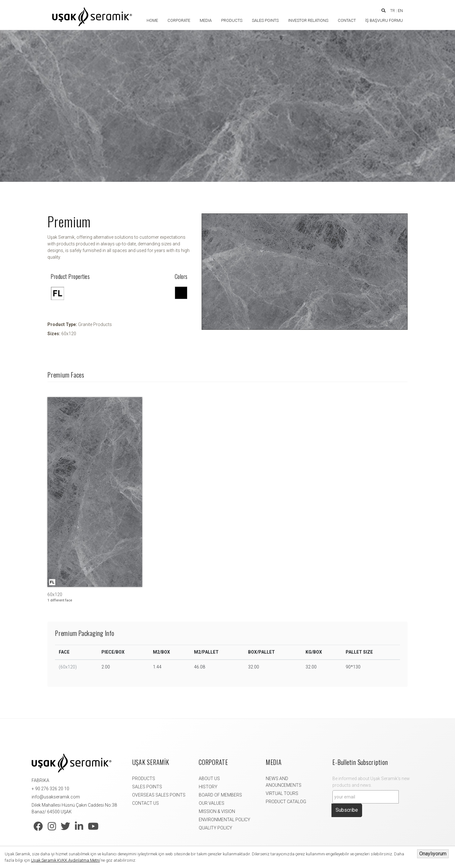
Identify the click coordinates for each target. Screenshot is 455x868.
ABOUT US (209, 779)
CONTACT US (146, 803)
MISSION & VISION (217, 811)
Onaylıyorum (433, 854)
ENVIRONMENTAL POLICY (224, 820)
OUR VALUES (212, 803)
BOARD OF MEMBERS (220, 795)
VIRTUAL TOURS (282, 793)
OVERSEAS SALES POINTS (159, 795)
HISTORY (208, 787)
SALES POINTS (147, 787)
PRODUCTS (144, 779)
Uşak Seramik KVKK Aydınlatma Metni (65, 860)
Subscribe (347, 810)
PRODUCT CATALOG (286, 802)
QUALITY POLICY (215, 828)
